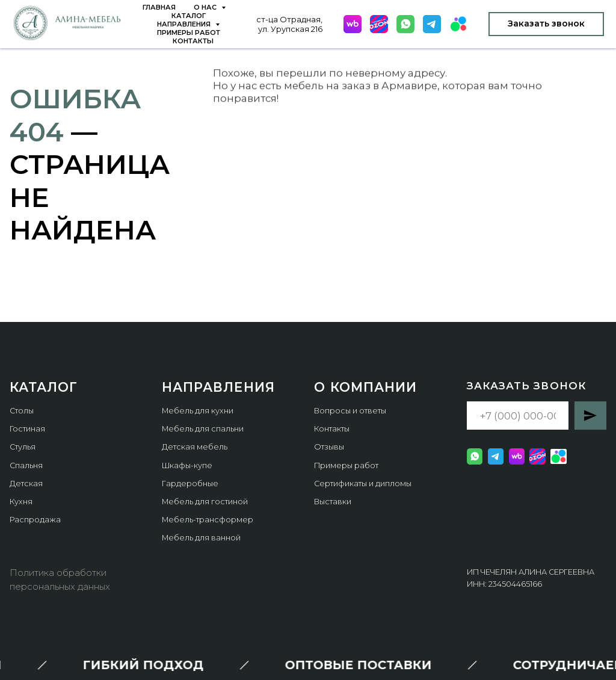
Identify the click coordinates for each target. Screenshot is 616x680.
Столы (22, 411)
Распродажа (35, 520)
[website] (353, 24)
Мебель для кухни (198, 411)
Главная (159, 7)
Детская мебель (195, 447)
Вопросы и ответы (350, 411)
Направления (218, 387)
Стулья (23, 447)
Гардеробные (190, 484)
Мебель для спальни (203, 429)
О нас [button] (206, 7)
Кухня (21, 502)
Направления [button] (185, 24)
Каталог (189, 16)
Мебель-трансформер (208, 520)
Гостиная (27, 429)
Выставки (333, 502)
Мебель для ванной (201, 538)
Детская (26, 484)
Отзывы (329, 447)
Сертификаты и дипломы (363, 484)
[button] (546, 24)
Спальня (26, 465)
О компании (365, 387)
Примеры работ (189, 32)
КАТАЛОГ (44, 387)
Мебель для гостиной (205, 502)
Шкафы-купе (187, 465)
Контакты (193, 41)
